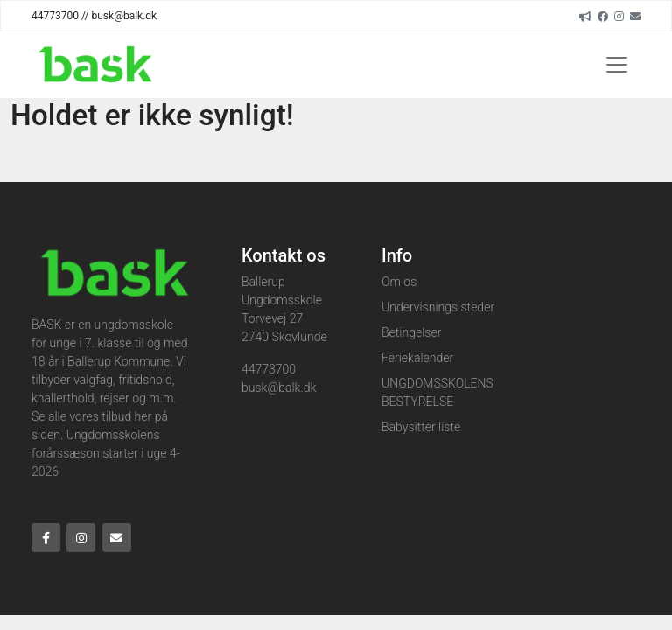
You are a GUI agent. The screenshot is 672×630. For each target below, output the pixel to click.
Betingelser (411, 332)
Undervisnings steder (438, 307)
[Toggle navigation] (617, 65)
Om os (399, 282)
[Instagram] (619, 16)
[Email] (635, 16)
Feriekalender (417, 358)
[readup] (585, 16)
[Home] (94, 65)
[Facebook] (603, 16)
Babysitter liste (421, 427)
